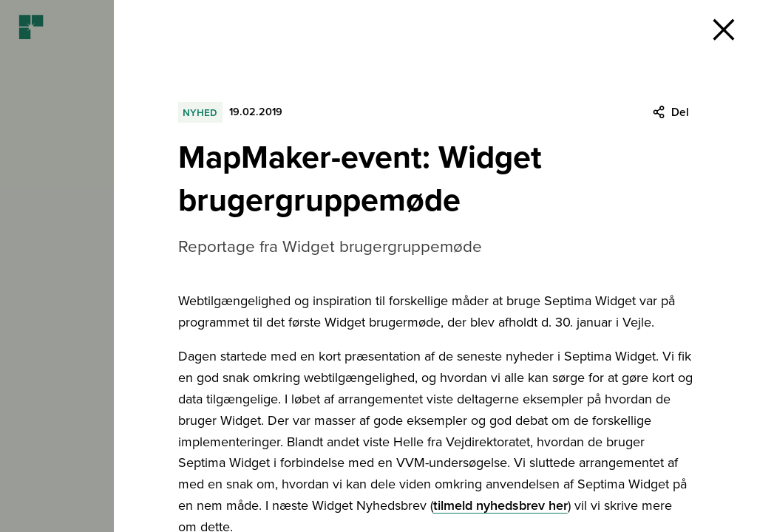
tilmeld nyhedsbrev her (500, 505)
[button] (724, 30)
